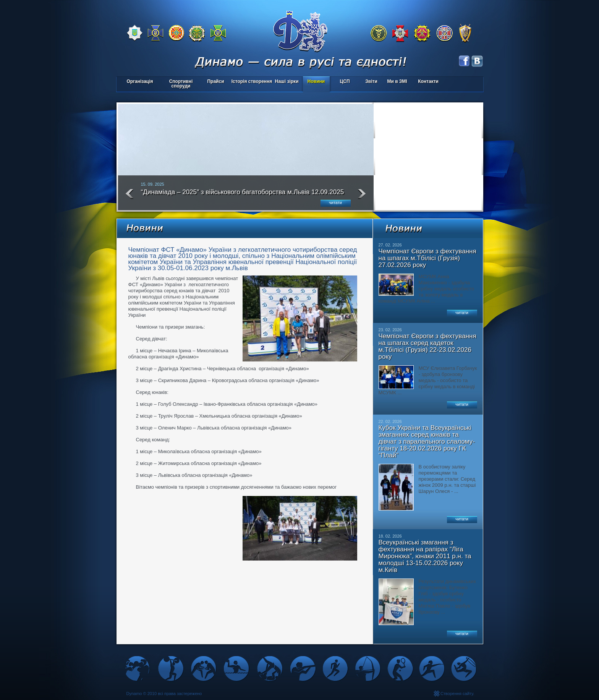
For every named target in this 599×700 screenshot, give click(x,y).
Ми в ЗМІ (397, 81)
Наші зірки (286, 82)
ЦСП (343, 82)
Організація (140, 81)
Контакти (428, 81)
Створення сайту (457, 694)
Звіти (371, 81)
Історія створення (252, 81)
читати (335, 203)
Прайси (215, 81)
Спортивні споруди (181, 84)
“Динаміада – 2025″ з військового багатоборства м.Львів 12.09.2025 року (243, 195)
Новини (316, 81)
